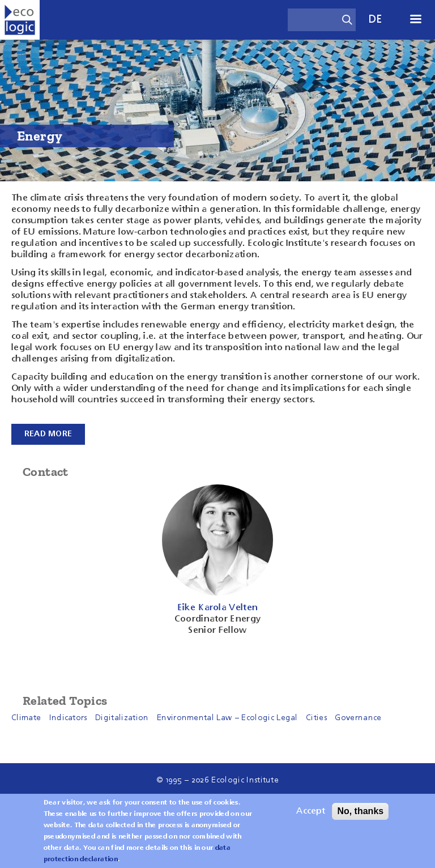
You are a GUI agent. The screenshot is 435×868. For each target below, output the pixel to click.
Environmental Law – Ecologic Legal (227, 718)
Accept (311, 811)
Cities (316, 718)
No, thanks (360, 811)
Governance (358, 718)
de (376, 20)
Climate (26, 718)
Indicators (68, 718)
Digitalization (122, 718)
